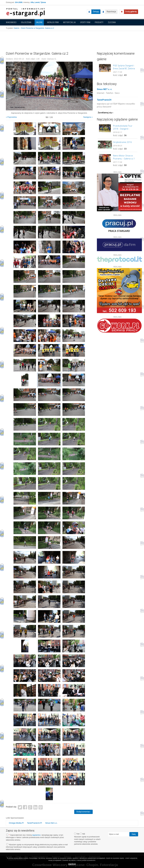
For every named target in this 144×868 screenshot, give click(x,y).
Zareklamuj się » (105, 113)
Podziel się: (11, 807)
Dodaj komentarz (83, 812)
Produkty (99, 22)
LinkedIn (36, 807)
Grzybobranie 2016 (122, 142)
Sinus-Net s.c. (51, 823)
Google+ (30, 807)
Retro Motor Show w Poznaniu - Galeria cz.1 (124, 157)
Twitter (20, 807)
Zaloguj (96, 12)
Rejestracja (111, 12)
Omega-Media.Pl (16, 823)
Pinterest (41, 807)
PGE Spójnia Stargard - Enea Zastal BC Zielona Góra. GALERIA (124, 67)
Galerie (39, 22)
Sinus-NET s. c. (105, 89)
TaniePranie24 (104, 100)
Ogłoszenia (26, 22)
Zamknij (72, 864)
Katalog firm (53, 22)
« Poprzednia (11, 117)
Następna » (88, 117)
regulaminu (36, 835)
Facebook (25, 807)
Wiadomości (11, 22)
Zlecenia (112, 22)
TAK (77, 834)
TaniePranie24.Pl (34, 823)
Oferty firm (85, 22)
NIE (83, 834)
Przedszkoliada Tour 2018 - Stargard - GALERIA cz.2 (123, 127)
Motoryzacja (69, 22)
